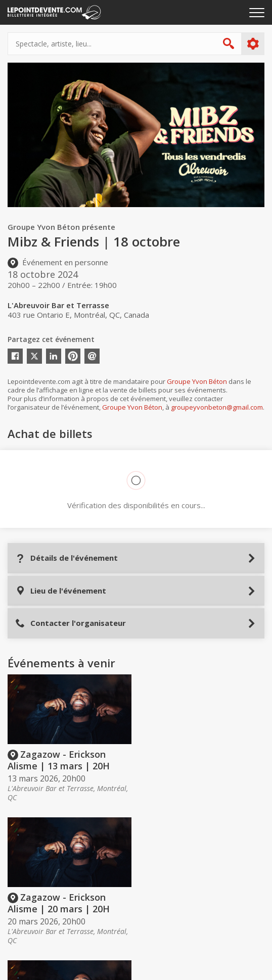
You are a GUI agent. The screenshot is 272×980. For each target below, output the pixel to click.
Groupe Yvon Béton (197, 381)
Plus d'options (253, 44)
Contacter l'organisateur (71, 623)
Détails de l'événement (66, 558)
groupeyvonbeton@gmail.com (217, 407)
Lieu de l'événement (61, 591)
